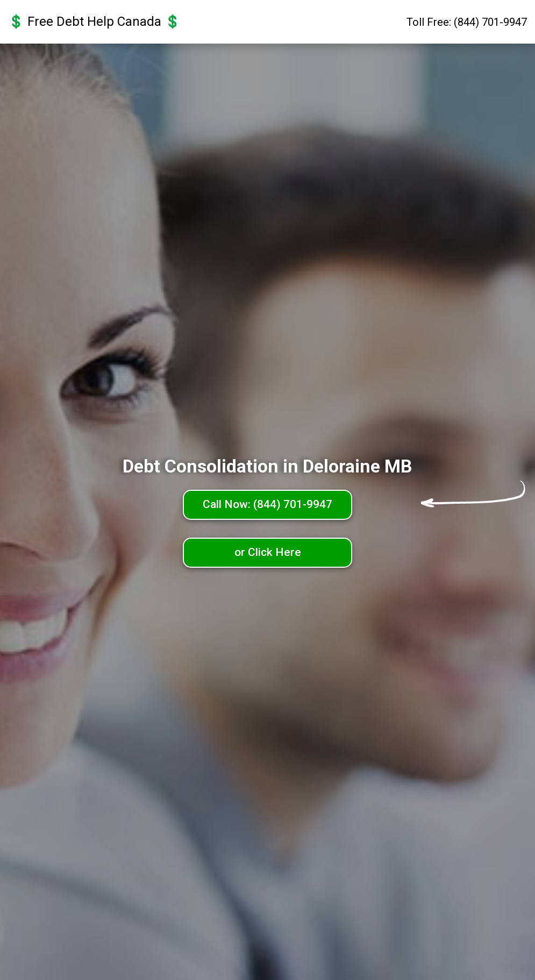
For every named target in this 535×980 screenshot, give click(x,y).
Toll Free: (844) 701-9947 (467, 22)
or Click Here (268, 552)
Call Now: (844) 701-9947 (267, 504)
